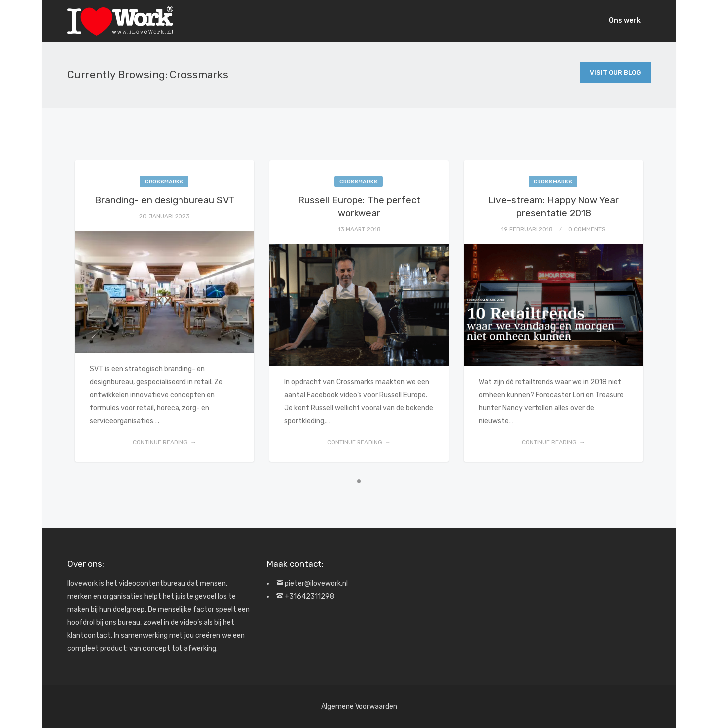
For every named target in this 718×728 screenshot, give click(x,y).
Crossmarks (164, 182)
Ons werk (625, 21)
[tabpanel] (165, 311)
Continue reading (160, 442)
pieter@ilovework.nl (316, 584)
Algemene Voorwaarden (359, 706)
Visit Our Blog (615, 73)
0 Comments (587, 229)
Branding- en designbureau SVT (165, 200)
